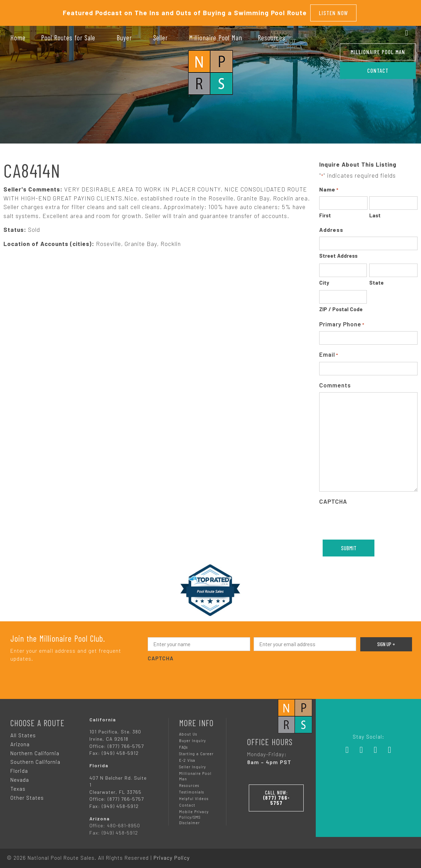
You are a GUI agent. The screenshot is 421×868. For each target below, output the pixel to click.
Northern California (35, 751)
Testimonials (192, 790)
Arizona (20, 742)
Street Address (338, 254)
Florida (19, 769)
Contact (187, 803)
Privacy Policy (172, 855)
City (324, 280)
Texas (18, 787)
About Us (188, 732)
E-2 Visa (187, 758)
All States (23, 733)
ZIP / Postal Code (341, 307)
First (325, 213)
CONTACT (378, 70)
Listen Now (334, 12)
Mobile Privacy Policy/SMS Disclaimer (194, 815)
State (376, 280)
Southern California (35, 760)
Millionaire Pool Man (378, 52)
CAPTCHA (333, 499)
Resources (189, 783)
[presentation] (200, 674)
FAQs (183, 745)
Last (375, 213)
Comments (335, 383)
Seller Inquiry (193, 765)
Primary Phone (342, 322)
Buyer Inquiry (193, 738)
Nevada (20, 778)
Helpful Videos (194, 796)
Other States (27, 796)
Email (329, 353)
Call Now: (276, 794)
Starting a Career (196, 751)
